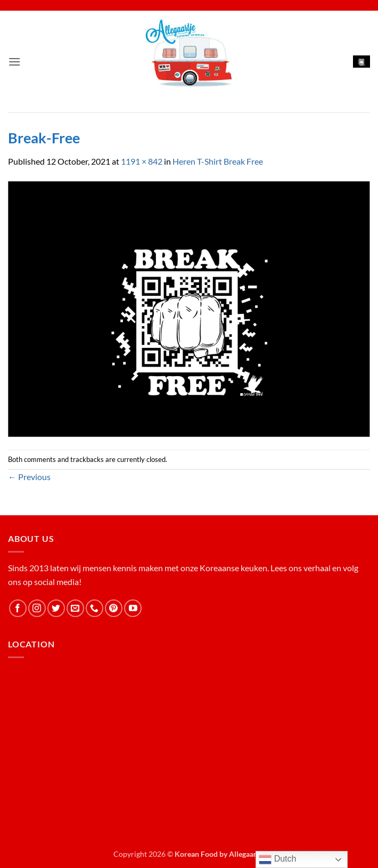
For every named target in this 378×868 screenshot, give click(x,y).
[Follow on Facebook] (18, 608)
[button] (14, 62)
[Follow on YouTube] (133, 608)
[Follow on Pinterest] (114, 608)
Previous (29, 477)
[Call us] (94, 608)
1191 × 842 (142, 161)
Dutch (277, 859)
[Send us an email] (75, 608)
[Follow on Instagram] (37, 608)
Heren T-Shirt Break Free (218, 161)
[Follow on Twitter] (56, 608)
